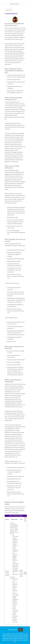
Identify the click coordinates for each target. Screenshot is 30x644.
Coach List (9, 10)
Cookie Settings (12, 630)
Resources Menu (14, 4)
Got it (20, 630)
